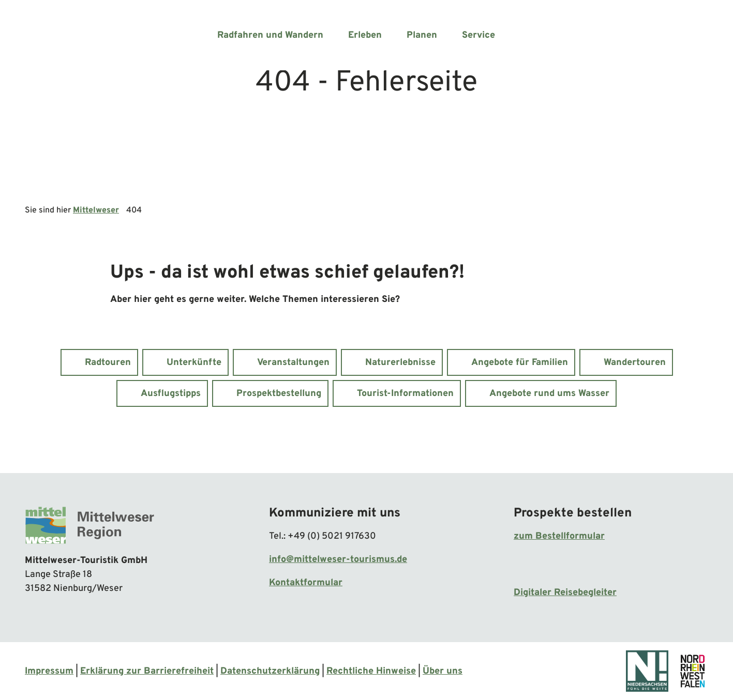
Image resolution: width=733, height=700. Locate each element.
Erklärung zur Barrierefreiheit (147, 671)
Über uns (443, 671)
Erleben (365, 35)
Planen (422, 35)
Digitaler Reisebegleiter (565, 593)
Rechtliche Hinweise (371, 671)
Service (478, 35)
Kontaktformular (306, 583)
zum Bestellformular (559, 536)
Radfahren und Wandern (270, 35)
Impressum (49, 671)
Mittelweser (96, 210)
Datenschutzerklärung (270, 671)
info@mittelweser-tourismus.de (338, 560)
